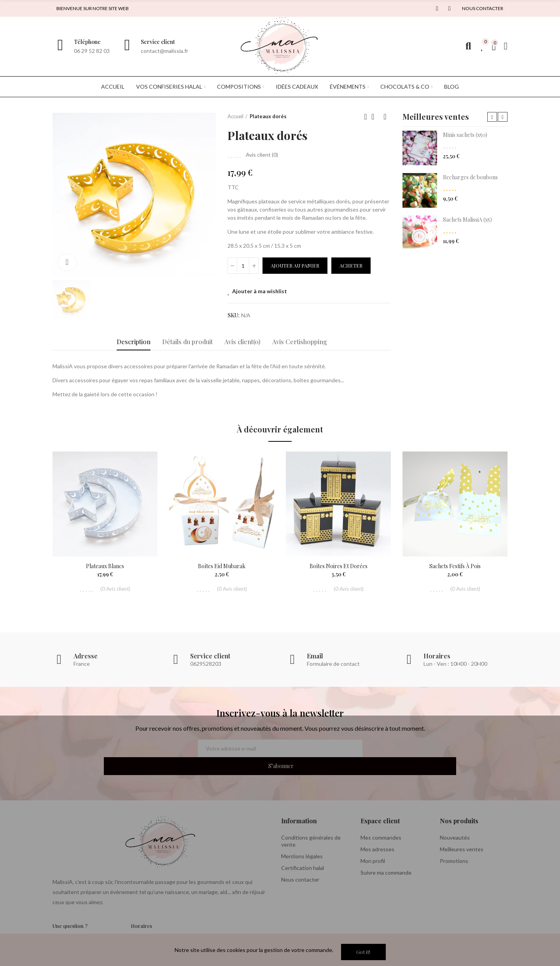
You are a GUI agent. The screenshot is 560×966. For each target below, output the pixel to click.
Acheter (351, 265)
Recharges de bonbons (470, 177)
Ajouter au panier (295, 265)
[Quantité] (243, 266)
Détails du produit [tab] (187, 342)
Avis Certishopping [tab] (300, 342)
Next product (385, 117)
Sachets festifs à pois (455, 566)
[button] (483, 9)
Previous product (366, 117)
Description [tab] (134, 342)
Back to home (375, 117)
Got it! (363, 952)
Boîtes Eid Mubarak (222, 566)
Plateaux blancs (105, 566)
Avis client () (262, 155)
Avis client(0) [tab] (242, 342)
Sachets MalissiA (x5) (467, 220)
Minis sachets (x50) (465, 135)
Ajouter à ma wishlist (260, 291)
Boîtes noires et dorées (339, 566)
